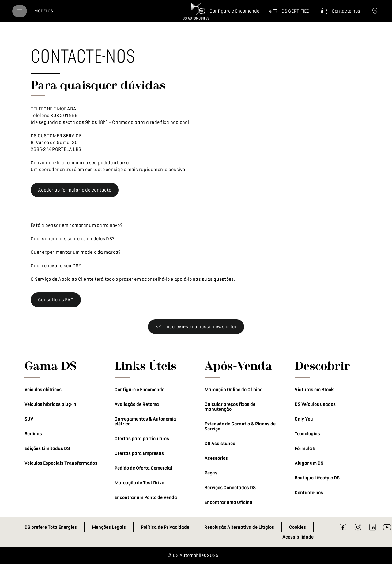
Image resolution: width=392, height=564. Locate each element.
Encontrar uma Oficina (228, 502)
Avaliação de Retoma (137, 404)
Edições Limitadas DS (47, 448)
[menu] (20, 11)
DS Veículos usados (315, 404)
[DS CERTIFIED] (289, 11)
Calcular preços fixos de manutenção (230, 407)
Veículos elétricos (43, 390)
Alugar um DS (309, 463)
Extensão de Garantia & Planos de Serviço (240, 426)
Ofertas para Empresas (139, 453)
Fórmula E (305, 448)
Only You (304, 419)
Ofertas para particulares (142, 439)
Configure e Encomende (139, 390)
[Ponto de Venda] (375, 11)
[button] (340, 11)
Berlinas (33, 434)
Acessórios (216, 458)
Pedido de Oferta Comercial (143, 468)
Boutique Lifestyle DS (317, 478)
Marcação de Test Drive (139, 483)
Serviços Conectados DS (230, 488)
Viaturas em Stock (314, 390)
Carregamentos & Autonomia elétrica (145, 421)
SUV (29, 419)
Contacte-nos (309, 493)
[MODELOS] (44, 11)
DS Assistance (220, 444)
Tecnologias (307, 434)
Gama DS (51, 365)
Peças (211, 473)
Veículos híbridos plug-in (50, 404)
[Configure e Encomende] (228, 11)
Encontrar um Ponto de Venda (146, 497)
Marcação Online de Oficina (234, 390)
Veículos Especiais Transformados (61, 463)
